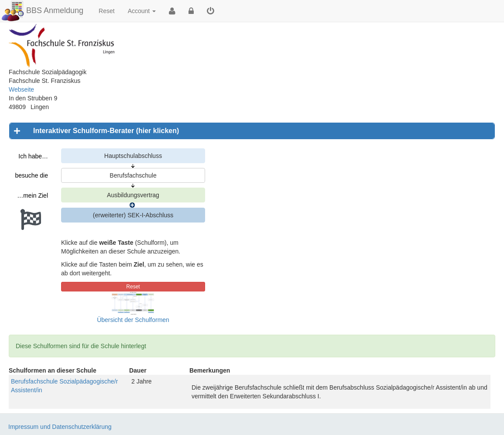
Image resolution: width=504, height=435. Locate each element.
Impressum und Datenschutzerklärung (60, 427)
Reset (107, 11)
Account (142, 11)
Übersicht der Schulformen (133, 320)
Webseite (21, 89)
